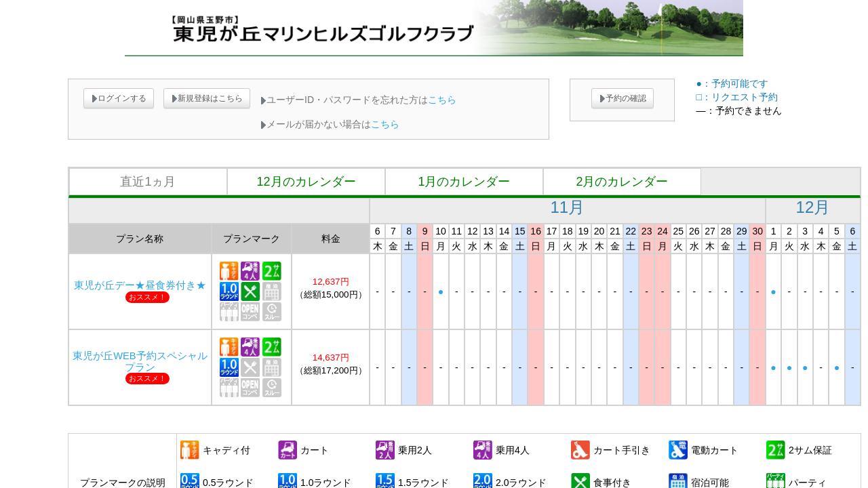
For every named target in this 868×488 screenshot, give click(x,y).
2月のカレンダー (622, 182)
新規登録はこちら (207, 98)
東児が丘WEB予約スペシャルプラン (140, 361)
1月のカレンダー (464, 182)
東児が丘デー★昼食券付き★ (140, 285)
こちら (442, 100)
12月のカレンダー (306, 182)
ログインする (119, 98)
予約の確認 (623, 98)
